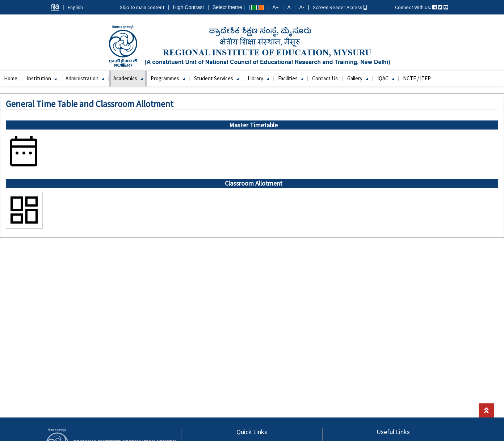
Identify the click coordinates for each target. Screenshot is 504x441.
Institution (42, 78)
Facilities (291, 78)
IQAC (386, 78)
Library (258, 78)
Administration (85, 78)
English (75, 7)
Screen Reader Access (340, 7)
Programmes (168, 78)
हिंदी (55, 7)
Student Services (216, 78)
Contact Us (325, 78)
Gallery (358, 78)
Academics (128, 78)
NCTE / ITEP (417, 78)
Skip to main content (142, 7)
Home (11, 78)
